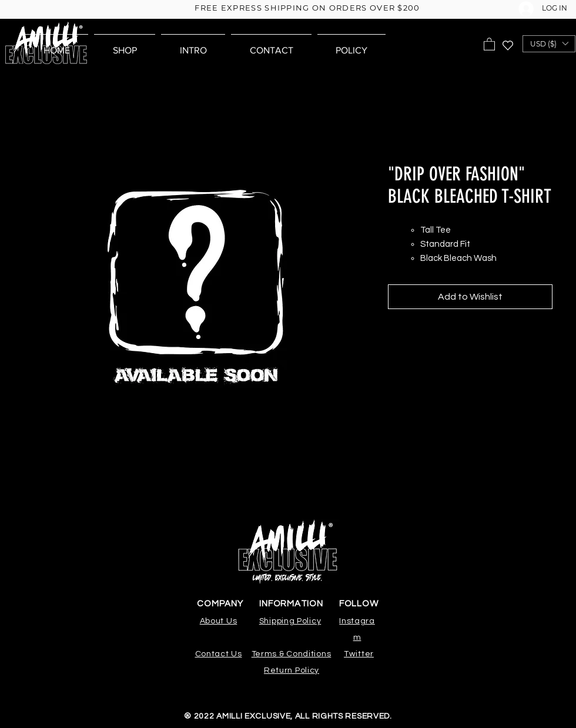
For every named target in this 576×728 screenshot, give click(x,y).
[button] (489, 44)
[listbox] (549, 44)
